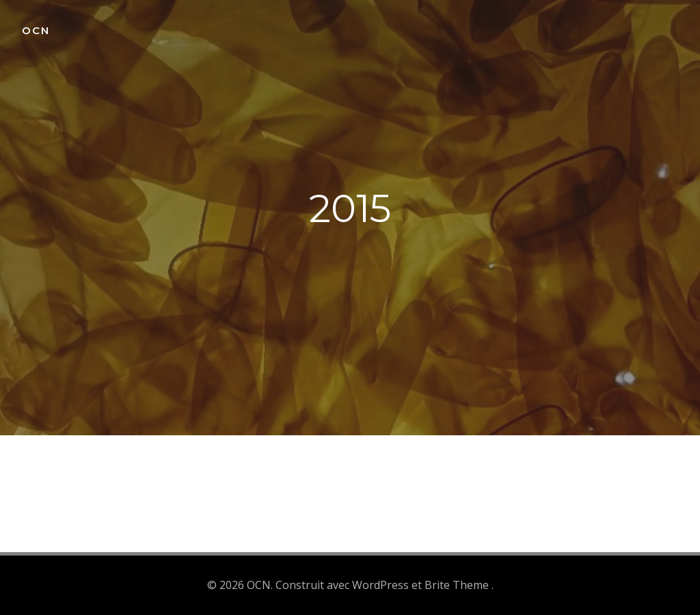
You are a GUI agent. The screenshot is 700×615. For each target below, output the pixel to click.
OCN (36, 30)
